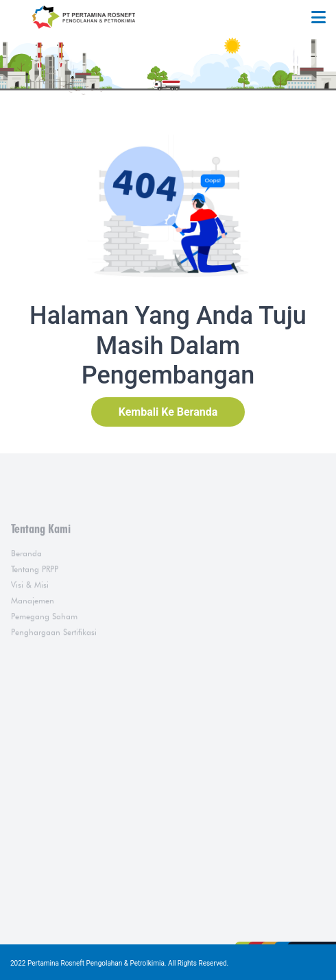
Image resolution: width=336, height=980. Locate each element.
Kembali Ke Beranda (168, 412)
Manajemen (33, 624)
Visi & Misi (30, 608)
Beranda (26, 576)
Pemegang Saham (44, 639)
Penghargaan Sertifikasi (54, 655)
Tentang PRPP (35, 592)
